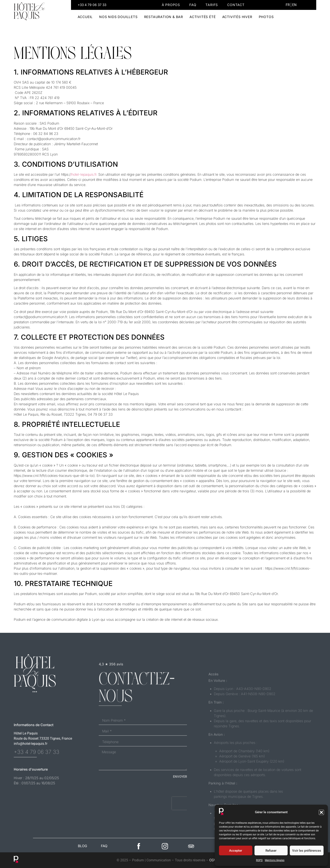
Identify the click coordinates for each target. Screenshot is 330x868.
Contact (236, 5)
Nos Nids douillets (118, 17)
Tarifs (212, 5)
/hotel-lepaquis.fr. (84, 174)
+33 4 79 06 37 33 (92, 5)
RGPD (259, 860)
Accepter (236, 851)
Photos (266, 17)
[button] (321, 812)
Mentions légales (275, 860)
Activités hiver (237, 17)
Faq (193, 5)
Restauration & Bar (164, 17)
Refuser (271, 851)
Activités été (203, 17)
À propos (171, 5)
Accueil (85, 17)
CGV (213, 860)
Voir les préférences (307, 851)
